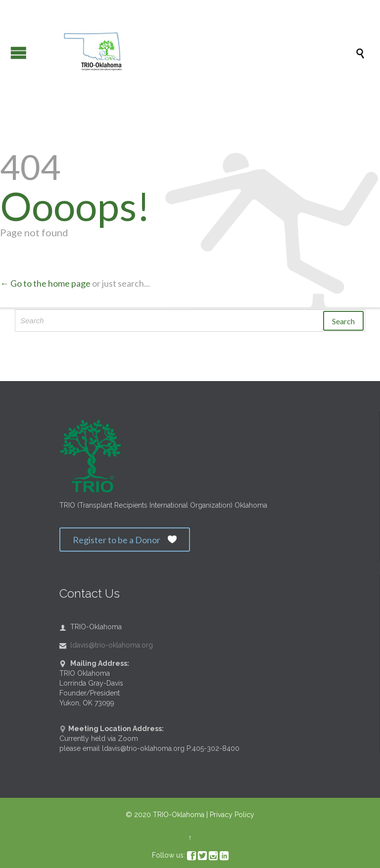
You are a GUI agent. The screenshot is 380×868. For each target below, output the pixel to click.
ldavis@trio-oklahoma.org (106, 645)
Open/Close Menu (19, 53)
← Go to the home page (45, 283)
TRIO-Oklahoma (179, 815)
